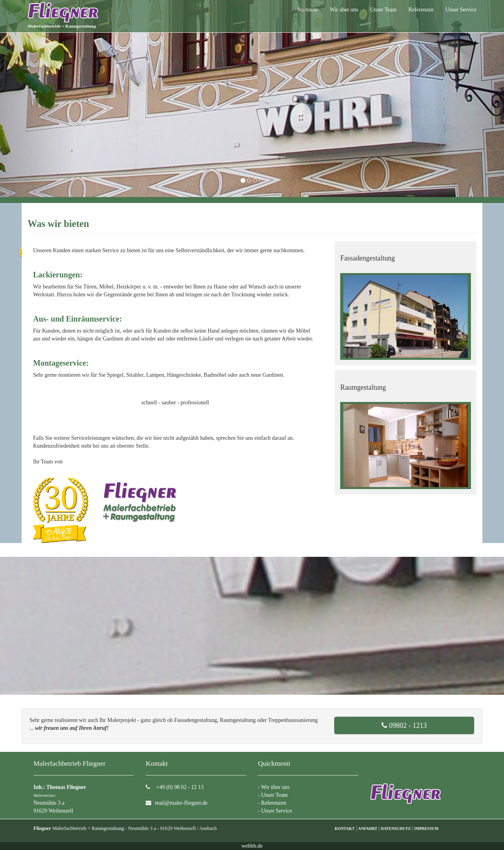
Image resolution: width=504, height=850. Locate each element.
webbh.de (252, 846)
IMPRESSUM (426, 829)
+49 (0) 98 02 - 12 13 (179, 787)
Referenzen (421, 10)
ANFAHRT (368, 829)
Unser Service (461, 10)
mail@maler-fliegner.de (182, 803)
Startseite (308, 10)
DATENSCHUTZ (396, 829)
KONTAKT (345, 829)
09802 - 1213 (404, 725)
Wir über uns (344, 10)
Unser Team (384, 10)
